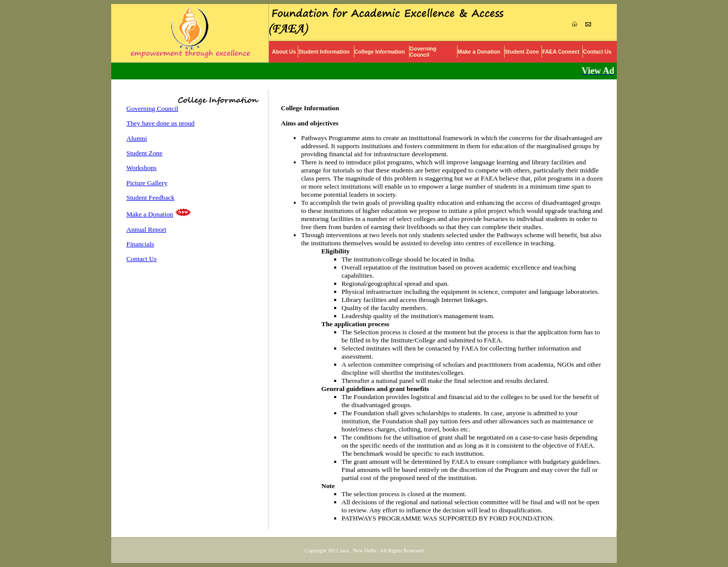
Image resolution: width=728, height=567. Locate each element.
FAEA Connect (561, 52)
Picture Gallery (147, 183)
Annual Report (146, 229)
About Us (284, 52)
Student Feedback (150, 198)
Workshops (142, 168)
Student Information (324, 52)
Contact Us (597, 52)
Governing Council (423, 52)
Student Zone (522, 52)
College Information (380, 52)
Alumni (137, 138)
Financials (140, 244)
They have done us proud (161, 123)
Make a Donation (479, 52)
